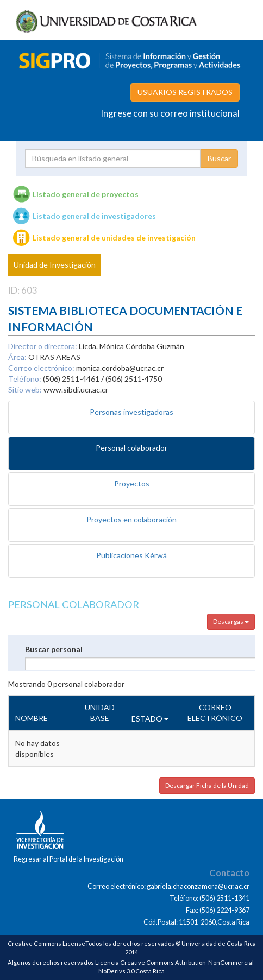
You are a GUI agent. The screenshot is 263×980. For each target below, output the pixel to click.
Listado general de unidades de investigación (114, 238)
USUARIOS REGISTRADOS (185, 92)
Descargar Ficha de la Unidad (207, 785)
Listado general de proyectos (86, 194)
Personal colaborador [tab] (131, 448)
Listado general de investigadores (94, 216)
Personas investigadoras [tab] (131, 412)
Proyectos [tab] (132, 483)
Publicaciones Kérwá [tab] (131, 555)
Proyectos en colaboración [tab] (131, 519)
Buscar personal (54, 649)
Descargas (231, 621)
